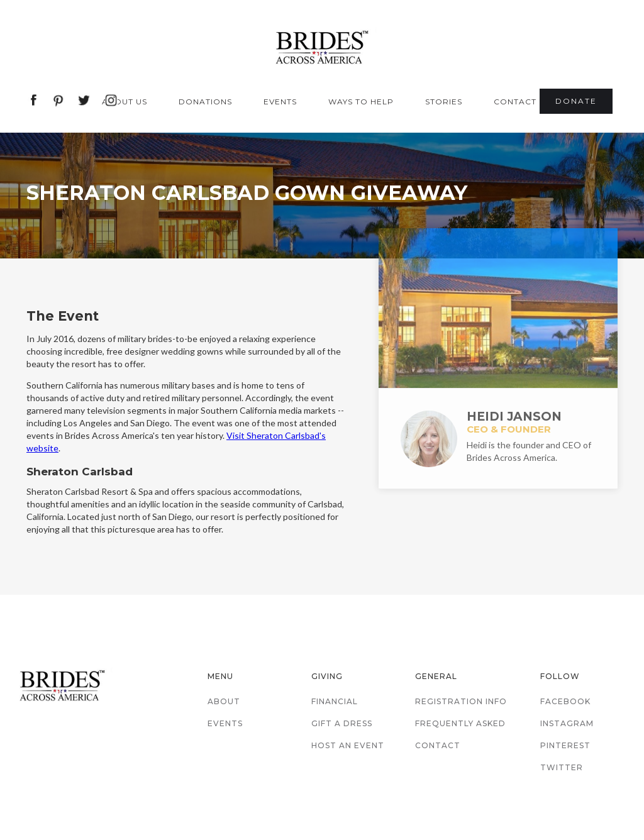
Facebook (565, 701)
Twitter (562, 767)
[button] (128, 102)
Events (225, 723)
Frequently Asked (460, 723)
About (224, 701)
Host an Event (348, 745)
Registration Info (461, 701)
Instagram (567, 723)
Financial (335, 701)
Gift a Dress (342, 723)
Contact (438, 745)
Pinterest (565, 745)
